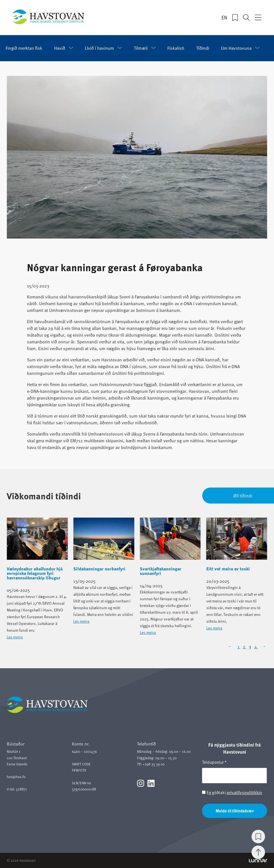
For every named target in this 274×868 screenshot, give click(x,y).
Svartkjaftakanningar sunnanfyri (161, 571)
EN (224, 17)
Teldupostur (214, 762)
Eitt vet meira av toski (228, 569)
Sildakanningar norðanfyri (99, 569)
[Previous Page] (232, 646)
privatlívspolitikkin (244, 792)
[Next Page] (264, 646)
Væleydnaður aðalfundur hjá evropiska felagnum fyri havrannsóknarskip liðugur (35, 573)
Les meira (15, 637)
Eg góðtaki (232, 792)
